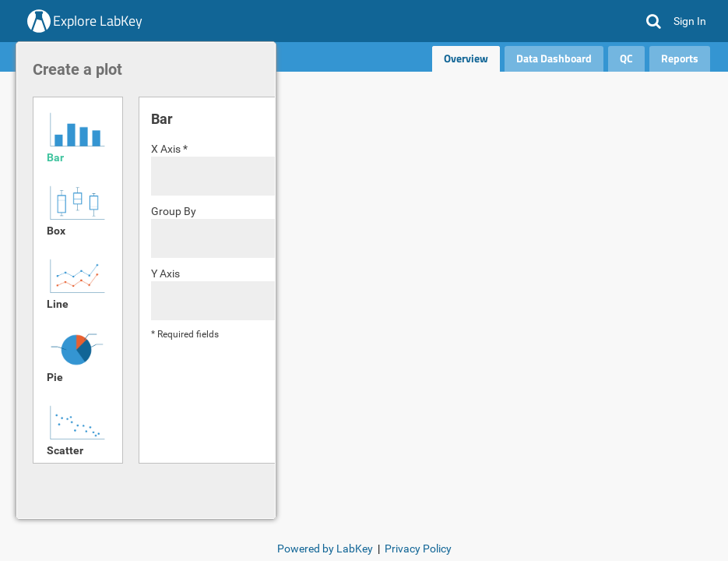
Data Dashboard (554, 58)
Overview (466, 58)
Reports (680, 58)
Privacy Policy (418, 549)
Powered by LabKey (325, 549)
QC (626, 58)
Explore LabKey (98, 21)
